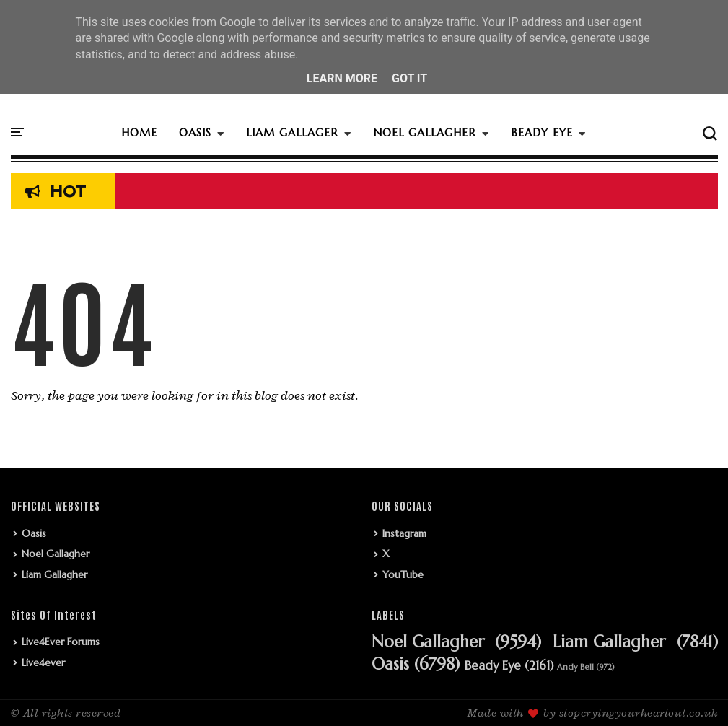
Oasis (34, 533)
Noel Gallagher (56, 554)
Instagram (404, 533)
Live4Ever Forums (61, 642)
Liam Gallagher (54, 574)
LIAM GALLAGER (292, 132)
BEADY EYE (542, 132)
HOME (139, 132)
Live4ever (43, 662)
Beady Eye (493, 666)
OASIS (195, 132)
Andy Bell (575, 667)
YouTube (403, 574)
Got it (409, 78)
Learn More (342, 78)
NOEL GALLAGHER (425, 132)
